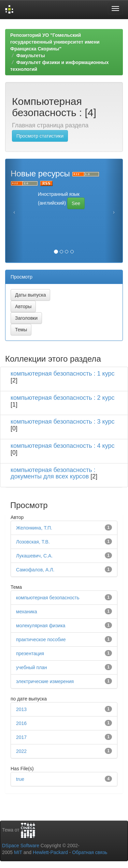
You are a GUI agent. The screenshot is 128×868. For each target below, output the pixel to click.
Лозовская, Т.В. (33, 542)
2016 (21, 723)
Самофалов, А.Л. (35, 570)
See (76, 203)
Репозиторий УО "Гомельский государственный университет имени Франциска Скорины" (55, 42)
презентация (30, 653)
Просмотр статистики (40, 136)
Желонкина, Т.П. (34, 528)
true (20, 779)
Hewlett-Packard (50, 852)
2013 (21, 709)
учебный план (32, 667)
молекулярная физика (41, 626)
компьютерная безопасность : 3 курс (62, 422)
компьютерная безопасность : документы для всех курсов (53, 473)
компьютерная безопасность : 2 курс (62, 398)
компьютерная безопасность (48, 598)
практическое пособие (41, 640)
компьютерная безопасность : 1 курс (62, 374)
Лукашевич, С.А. (34, 556)
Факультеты (31, 56)
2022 (21, 751)
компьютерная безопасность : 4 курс (62, 446)
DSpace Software (21, 846)
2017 (21, 737)
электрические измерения (45, 681)
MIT (18, 852)
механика (27, 612)
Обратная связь (90, 852)
